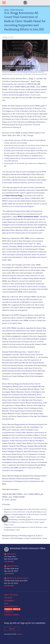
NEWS (7, 10)
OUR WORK (8, 598)
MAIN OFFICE (10, 554)
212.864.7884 (9, 574)
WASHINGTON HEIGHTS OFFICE (16, 578)
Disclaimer (20, 634)
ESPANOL (7, 609)
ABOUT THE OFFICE (11, 595)
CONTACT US (9, 612)
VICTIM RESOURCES (11, 606)
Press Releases (17, 10)
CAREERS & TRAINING (12, 615)
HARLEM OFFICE (11, 566)
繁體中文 (16, 609)
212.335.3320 (9, 586)
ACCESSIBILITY (9, 601)
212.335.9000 (9, 562)
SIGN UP (12, 629)
